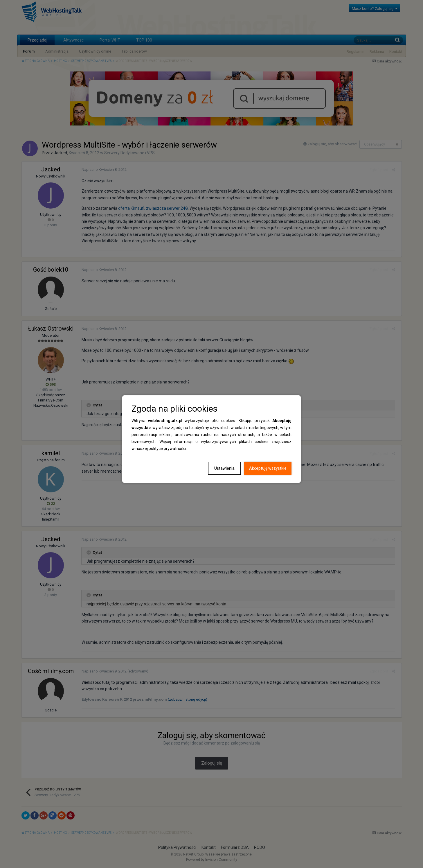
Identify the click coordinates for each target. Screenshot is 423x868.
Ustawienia (224, 468)
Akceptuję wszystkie (268, 468)
